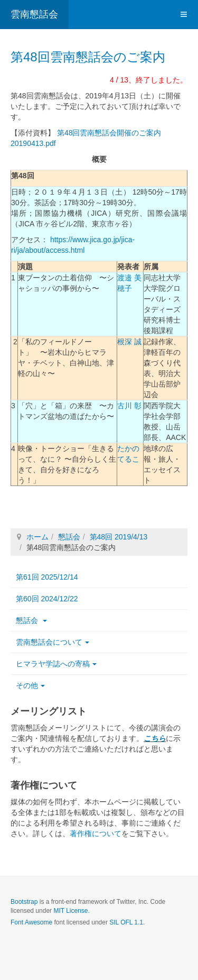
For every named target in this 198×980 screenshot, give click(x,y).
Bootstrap (24, 902)
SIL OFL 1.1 (126, 922)
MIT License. (71, 911)
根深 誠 (129, 342)
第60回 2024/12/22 (47, 599)
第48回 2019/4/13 (119, 537)
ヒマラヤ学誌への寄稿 (56, 664)
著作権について (96, 834)
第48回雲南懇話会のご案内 (88, 57)
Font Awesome (31, 922)
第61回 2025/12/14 (47, 577)
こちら (155, 738)
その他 (30, 685)
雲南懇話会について (53, 642)
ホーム (37, 537)
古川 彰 (129, 406)
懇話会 (69, 537)
